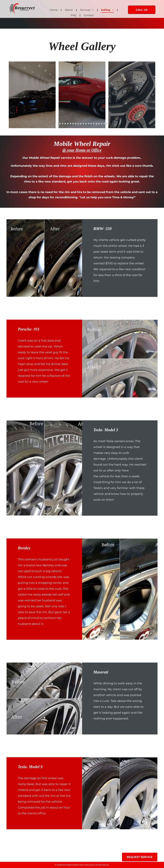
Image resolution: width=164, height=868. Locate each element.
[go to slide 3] (63, 124)
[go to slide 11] (83, 124)
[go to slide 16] (96, 124)
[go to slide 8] (76, 124)
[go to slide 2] (60, 124)
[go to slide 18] (102, 124)
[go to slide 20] (107, 124)
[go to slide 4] (65, 124)
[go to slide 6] (70, 124)
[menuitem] (54, 10)
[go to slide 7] (73, 124)
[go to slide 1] (57, 124)
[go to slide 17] (99, 124)
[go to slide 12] (86, 124)
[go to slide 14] (91, 124)
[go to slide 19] (104, 124)
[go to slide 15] (94, 124)
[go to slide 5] (68, 124)
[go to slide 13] (89, 124)
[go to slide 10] (81, 124)
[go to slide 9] (78, 124)
